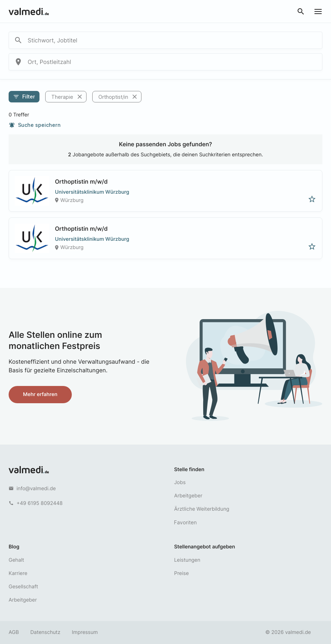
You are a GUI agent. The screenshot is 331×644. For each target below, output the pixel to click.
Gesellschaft (23, 587)
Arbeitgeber (188, 496)
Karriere (18, 573)
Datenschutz (46, 632)
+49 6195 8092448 (39, 503)
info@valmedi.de (36, 489)
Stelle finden (189, 470)
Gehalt (16, 560)
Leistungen (187, 560)
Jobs (180, 482)
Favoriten (185, 522)
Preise (181, 573)
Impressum (85, 632)
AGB (14, 632)
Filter (24, 97)
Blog (14, 547)
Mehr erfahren (40, 394)
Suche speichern (35, 125)
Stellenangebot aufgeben (205, 547)
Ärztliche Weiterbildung (202, 509)
